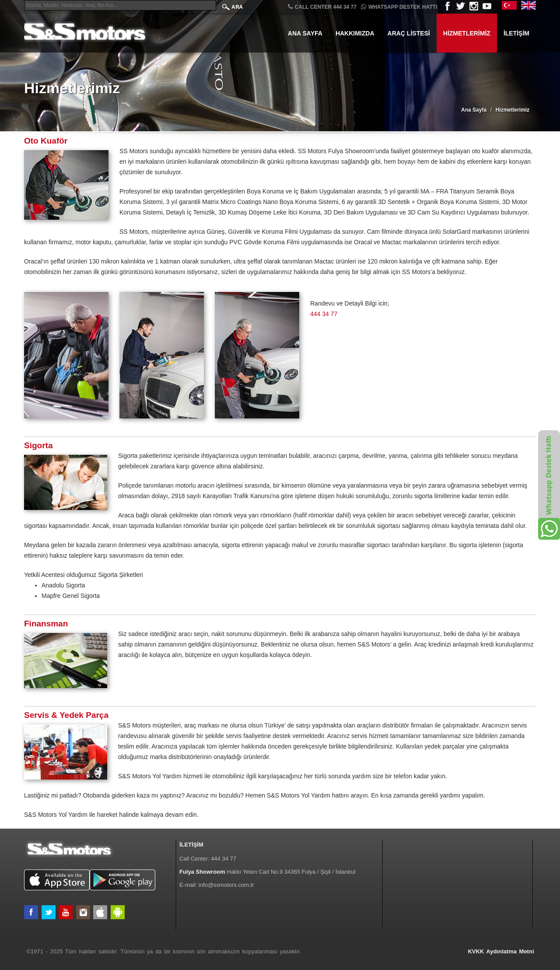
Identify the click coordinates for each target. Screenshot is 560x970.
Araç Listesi (409, 33)
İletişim (516, 33)
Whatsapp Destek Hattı (399, 7)
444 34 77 (324, 314)
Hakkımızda (355, 33)
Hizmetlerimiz (467, 33)
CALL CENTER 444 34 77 (322, 7)
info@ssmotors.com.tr (226, 885)
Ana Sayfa (305, 33)
